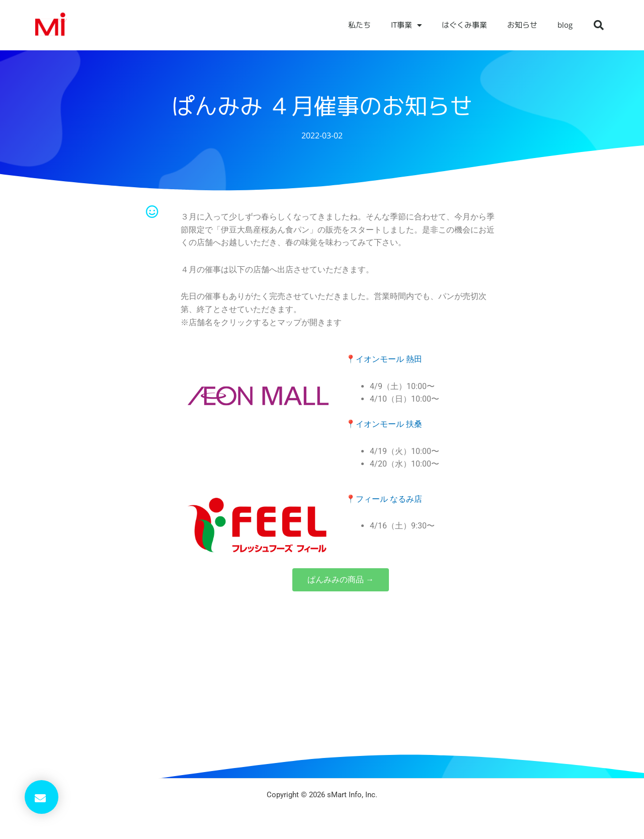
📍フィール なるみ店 (384, 499)
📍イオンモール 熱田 (384, 359)
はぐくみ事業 (464, 25)
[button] (599, 25)
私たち (359, 25)
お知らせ (522, 25)
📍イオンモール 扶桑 (384, 424)
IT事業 (406, 25)
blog (565, 25)
